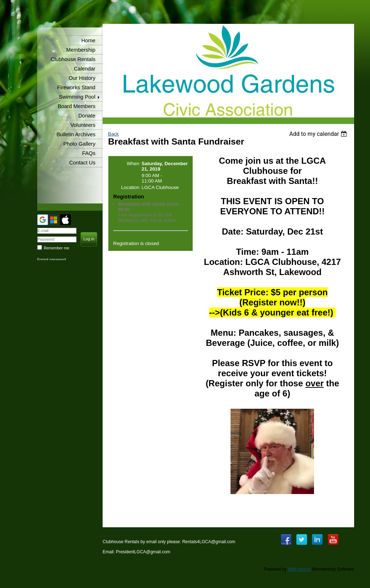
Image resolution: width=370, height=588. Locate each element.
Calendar (85, 69)
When (133, 164)
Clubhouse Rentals (73, 59)
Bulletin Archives (76, 134)
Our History (82, 78)
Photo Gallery (79, 144)
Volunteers (83, 125)
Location (130, 187)
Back (113, 134)
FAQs (89, 153)
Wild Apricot (299, 569)
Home (88, 40)
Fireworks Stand (76, 87)
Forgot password (51, 259)
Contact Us (83, 163)
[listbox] (319, 134)
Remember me (56, 248)
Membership (81, 50)
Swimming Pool (77, 97)
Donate (87, 116)
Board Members (77, 106)
